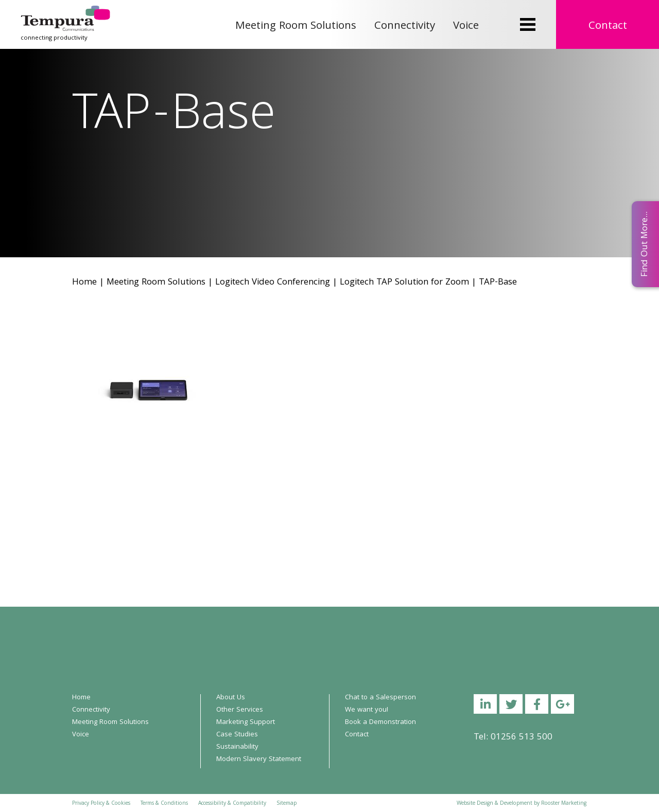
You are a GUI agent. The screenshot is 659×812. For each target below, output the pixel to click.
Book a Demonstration (380, 722)
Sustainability (237, 747)
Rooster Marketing (564, 804)
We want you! (367, 710)
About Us (231, 698)
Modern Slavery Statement (259, 760)
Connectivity (405, 27)
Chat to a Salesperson (380, 698)
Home (84, 283)
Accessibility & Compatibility (232, 804)
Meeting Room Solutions (296, 27)
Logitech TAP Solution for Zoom (404, 283)
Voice (466, 27)
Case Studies (237, 735)
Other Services (240, 710)
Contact (608, 27)
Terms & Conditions (164, 804)
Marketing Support (246, 722)
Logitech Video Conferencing (273, 283)
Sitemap (287, 804)
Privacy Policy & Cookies (101, 804)
